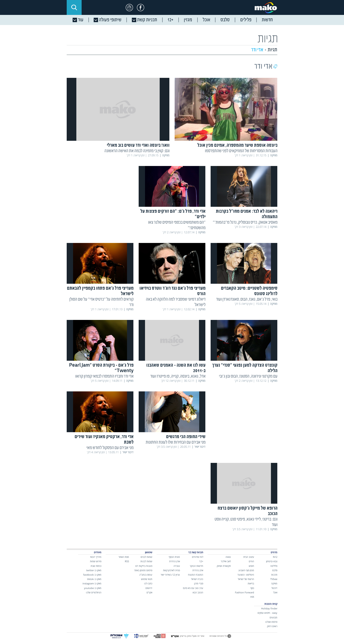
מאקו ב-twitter (94, 570)
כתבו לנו (148, 583)
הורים (251, 561)
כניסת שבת (96, 566)
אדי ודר (257, 50)
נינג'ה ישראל (197, 579)
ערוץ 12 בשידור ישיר (170, 575)
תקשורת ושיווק (224, 566)
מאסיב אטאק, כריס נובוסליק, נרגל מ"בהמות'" (245, 222)
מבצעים (273, 617)
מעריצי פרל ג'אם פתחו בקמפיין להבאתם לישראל (100, 291)
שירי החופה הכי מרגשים (186, 437)
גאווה (228, 557)
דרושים (149, 588)
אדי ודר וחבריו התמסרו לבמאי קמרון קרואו (104, 376)
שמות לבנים (146, 557)
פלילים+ (274, 566)
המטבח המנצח (196, 575)
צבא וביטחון (272, 561)
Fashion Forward (245, 592)
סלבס (275, 570)
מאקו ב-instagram (92, 583)
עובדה (177, 566)
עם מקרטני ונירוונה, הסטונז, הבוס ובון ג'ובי (248, 376)
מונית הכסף (174, 557)
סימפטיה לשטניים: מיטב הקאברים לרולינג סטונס (249, 291)
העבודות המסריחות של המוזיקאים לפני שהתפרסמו (241, 151)
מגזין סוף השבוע (246, 570)
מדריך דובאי (96, 557)
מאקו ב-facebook (92, 575)
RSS (127, 561)
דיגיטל (274, 588)
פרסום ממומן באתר (143, 570)
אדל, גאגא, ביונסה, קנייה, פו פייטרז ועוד (178, 376)
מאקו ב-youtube (93, 588)
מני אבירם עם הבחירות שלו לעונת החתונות (176, 442)
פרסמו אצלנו (271, 622)
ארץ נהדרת (198, 570)
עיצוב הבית (249, 557)
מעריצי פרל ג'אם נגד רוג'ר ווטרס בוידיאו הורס (173, 291)
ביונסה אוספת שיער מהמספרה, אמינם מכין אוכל (237, 145)
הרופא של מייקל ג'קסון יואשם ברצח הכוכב (248, 511)
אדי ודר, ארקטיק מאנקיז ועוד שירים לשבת (104, 440)
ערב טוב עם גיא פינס (193, 588)
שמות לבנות (146, 561)
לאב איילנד (226, 561)
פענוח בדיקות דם (144, 566)
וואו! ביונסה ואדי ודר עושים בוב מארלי (138, 145)
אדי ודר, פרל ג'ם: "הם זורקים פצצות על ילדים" (173, 214)
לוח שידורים (198, 557)
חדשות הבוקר (196, 566)
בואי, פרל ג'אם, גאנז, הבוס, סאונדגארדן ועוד (247, 299)
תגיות (272, 50)
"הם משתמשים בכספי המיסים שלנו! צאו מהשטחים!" (177, 225)
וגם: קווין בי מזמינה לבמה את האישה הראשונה (137, 151)
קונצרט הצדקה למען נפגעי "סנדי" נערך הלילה (245, 368)
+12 (201, 561)
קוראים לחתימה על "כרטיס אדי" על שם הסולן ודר (101, 302)
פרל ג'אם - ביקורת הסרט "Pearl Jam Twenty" (101, 368)
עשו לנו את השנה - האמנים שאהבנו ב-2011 (176, 368)
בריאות (251, 583)
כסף (252, 588)
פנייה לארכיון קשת (171, 570)
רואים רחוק (272, 626)
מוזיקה (274, 583)
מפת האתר (124, 557)
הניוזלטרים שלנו (94, 592)
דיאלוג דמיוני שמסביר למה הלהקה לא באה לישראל (176, 302)
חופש (251, 566)
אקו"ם (149, 592)
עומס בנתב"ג (146, 575)
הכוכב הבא (198, 592)
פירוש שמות (96, 561)
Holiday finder (269, 608)
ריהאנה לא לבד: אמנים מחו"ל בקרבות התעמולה (247, 214)
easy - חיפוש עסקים (267, 613)
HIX (252, 597)
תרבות (274, 575)
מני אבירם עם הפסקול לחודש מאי (110, 448)
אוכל (275, 592)
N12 (275, 557)
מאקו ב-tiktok (94, 579)
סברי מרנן (199, 583)
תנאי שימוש (147, 579)
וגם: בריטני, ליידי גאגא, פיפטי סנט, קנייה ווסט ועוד (246, 522)
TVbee (274, 579)
